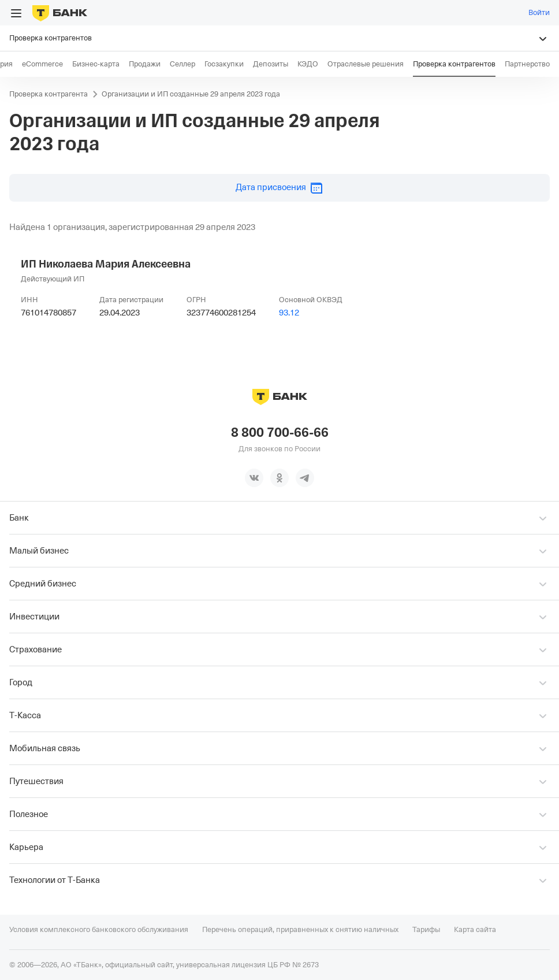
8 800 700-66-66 (280, 433)
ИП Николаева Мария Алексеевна (106, 264)
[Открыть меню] (16, 13)
